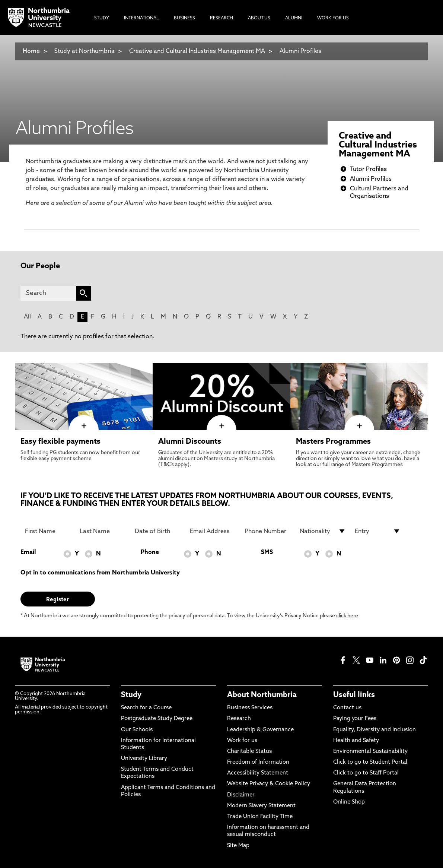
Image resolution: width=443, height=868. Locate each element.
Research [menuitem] (221, 18)
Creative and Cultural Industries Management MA (197, 51)
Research (239, 719)
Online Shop (349, 802)
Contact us (347, 708)
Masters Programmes (333, 442)
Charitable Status (249, 752)
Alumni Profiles (300, 51)
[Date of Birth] (158, 531)
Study (131, 695)
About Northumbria (262, 695)
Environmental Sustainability (370, 752)
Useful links (354, 695)
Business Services (250, 708)
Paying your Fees (355, 719)
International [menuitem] (141, 18)
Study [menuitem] (102, 18)
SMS (267, 552)
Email (28, 552)
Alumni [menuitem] (294, 18)
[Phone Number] (268, 531)
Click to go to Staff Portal (366, 773)
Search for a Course (146, 708)
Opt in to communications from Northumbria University (100, 573)
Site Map (238, 846)
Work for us (242, 741)
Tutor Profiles (368, 170)
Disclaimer (241, 795)
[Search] (48, 293)
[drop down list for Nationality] (323, 531)
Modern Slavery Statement (261, 806)
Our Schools (137, 730)
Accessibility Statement (258, 773)
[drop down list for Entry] (378, 531)
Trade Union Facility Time (260, 817)
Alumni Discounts (190, 442)
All (27, 317)
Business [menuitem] (184, 18)
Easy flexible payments (60, 442)
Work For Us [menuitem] (333, 18)
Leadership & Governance (260, 730)
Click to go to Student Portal (370, 762)
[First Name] (48, 531)
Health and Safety (356, 741)
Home (31, 51)
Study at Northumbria (85, 51)
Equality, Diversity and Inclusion (375, 730)
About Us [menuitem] (259, 18)
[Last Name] (103, 531)
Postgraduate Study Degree (157, 719)
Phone (150, 552)
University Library (144, 759)
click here (347, 616)
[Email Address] (213, 531)
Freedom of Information (258, 762)
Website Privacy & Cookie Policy (269, 784)
